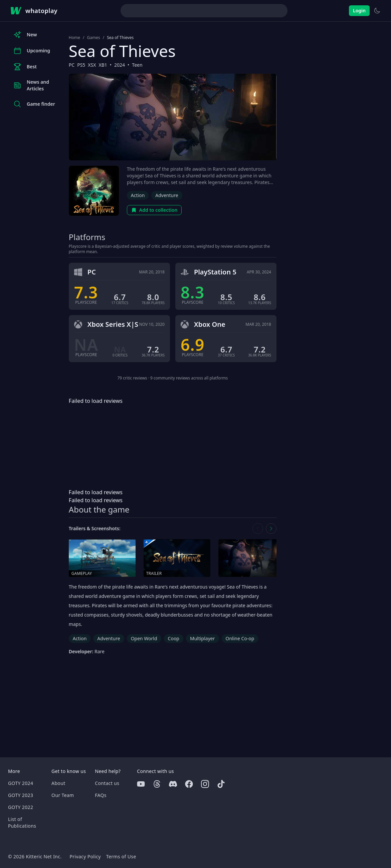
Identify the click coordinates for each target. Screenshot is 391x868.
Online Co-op (240, 638)
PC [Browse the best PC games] (72, 65)
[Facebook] (189, 784)
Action (138, 195)
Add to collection (154, 210)
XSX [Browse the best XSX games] (92, 65)
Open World (144, 638)
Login (359, 11)
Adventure (167, 195)
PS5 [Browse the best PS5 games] (81, 65)
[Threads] (157, 784)
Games (93, 38)
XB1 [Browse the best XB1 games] (103, 65)
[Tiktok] (221, 784)
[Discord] (173, 784)
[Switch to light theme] (377, 11)
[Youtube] (141, 784)
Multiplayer (203, 638)
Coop (174, 638)
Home (74, 38)
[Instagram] (205, 784)
